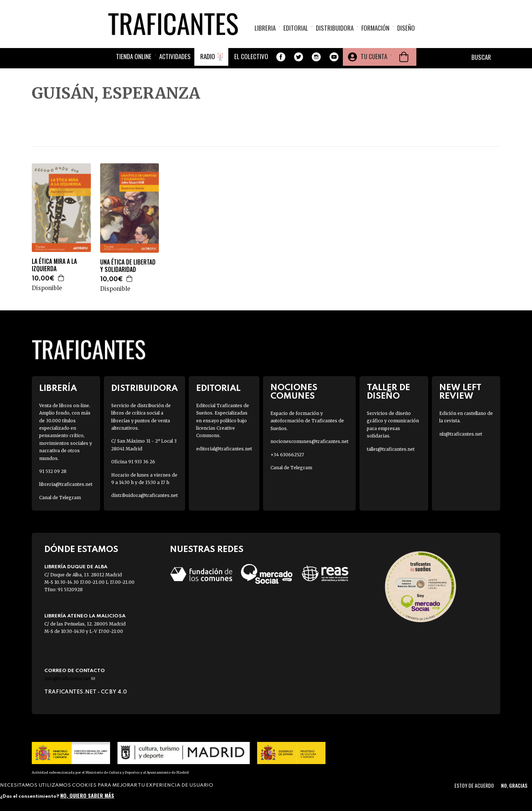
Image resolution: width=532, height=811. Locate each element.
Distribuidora (335, 28)
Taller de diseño (388, 392)
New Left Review (460, 392)
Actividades (175, 56)
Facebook (281, 57)
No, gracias (514, 785)
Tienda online (134, 56)
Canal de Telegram (60, 497)
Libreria (265, 28)
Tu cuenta (374, 56)
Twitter (299, 57)
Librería (58, 389)
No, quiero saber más (87, 795)
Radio (208, 56)
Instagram (316, 57)
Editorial (296, 28)
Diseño (406, 28)
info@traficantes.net (70, 679)
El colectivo (251, 56)
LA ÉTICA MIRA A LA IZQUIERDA (54, 265)
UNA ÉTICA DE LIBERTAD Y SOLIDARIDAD (128, 266)
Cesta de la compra (404, 57)
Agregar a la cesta (61, 278)
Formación (375, 28)
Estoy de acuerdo (474, 785)
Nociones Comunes (294, 392)
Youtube (334, 57)
